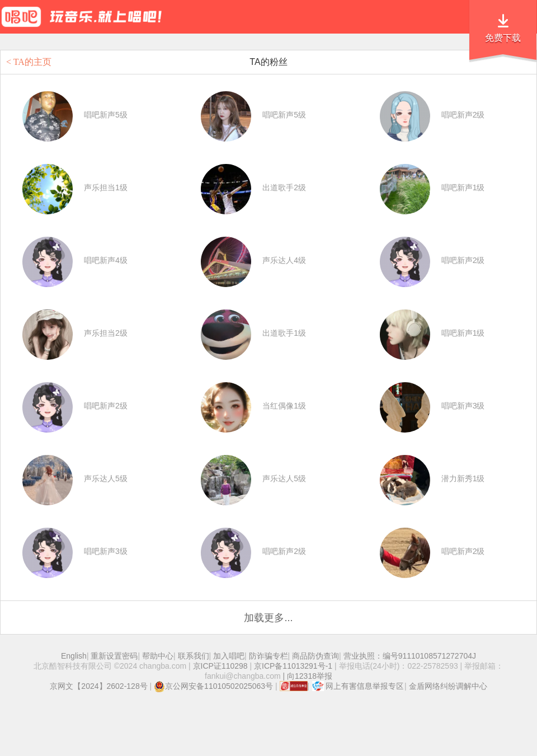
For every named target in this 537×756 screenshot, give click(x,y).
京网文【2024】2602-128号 (98, 686)
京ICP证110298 (220, 666)
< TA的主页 (29, 62)
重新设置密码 (114, 656)
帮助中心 (158, 656)
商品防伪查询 (315, 656)
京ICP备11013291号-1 (293, 666)
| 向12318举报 (307, 676)
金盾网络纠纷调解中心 (448, 686)
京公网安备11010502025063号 (213, 686)
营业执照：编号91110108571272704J (410, 656)
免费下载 (503, 38)
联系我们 (194, 656)
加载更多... (268, 618)
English (74, 656)
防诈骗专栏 (268, 656)
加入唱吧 (229, 656)
